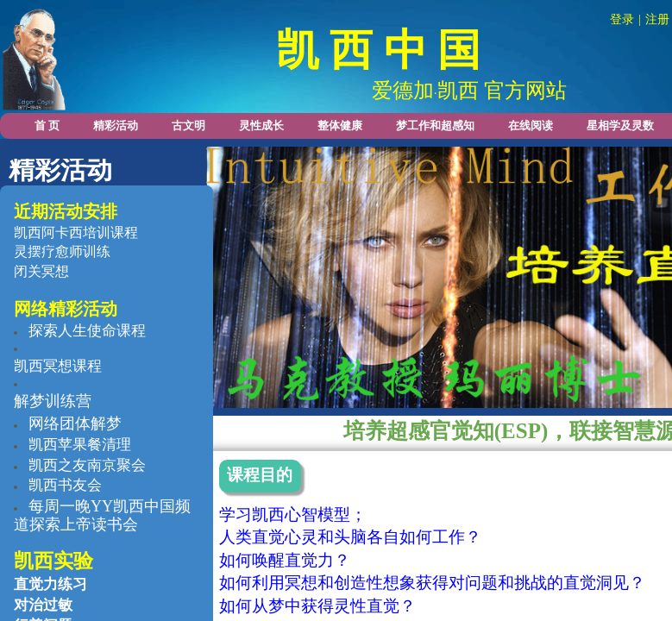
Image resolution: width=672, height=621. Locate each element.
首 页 (47, 125)
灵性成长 (261, 125)
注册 (657, 19)
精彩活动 (116, 125)
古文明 (188, 125)
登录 (622, 19)
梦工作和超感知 (435, 125)
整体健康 (340, 125)
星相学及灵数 (620, 125)
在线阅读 (531, 125)
